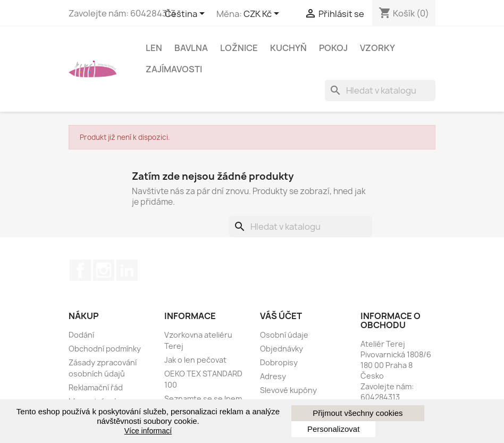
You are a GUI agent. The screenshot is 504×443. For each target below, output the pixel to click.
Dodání (81, 335)
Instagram (104, 270)
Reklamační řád (96, 387)
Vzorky (377, 48)
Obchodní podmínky (105, 349)
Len (154, 48)
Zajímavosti (174, 69)
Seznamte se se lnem (203, 399)
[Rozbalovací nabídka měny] (263, 14)
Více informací (148, 431)
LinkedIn (127, 270)
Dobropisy (279, 362)
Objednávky (282, 349)
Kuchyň (288, 48)
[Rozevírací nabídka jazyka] (187, 14)
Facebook (80, 270)
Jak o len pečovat (195, 360)
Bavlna (191, 48)
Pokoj (333, 48)
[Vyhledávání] (380, 90)
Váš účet (281, 316)
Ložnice (239, 48)
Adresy (273, 376)
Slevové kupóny (288, 390)
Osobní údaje (284, 335)
